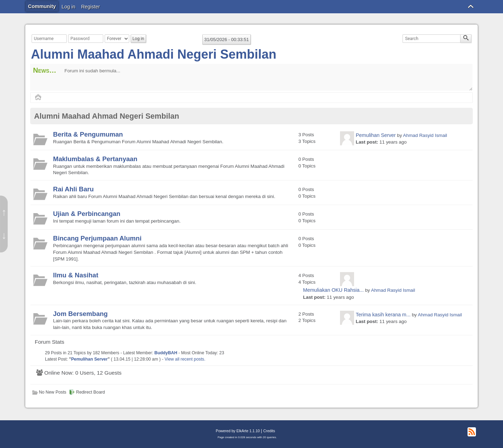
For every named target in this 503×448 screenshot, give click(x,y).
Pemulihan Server (376, 135)
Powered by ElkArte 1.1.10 (238, 431)
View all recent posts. (185, 359)
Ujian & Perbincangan (87, 214)
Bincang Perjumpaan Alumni (97, 238)
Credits (269, 431)
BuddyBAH (166, 353)
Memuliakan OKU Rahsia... (334, 290)
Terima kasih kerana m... (383, 315)
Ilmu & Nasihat (76, 275)
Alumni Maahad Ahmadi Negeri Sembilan (154, 54)
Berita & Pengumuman (88, 134)
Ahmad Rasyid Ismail (425, 135)
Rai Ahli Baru (73, 189)
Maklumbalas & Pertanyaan (95, 159)
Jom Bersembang (80, 314)
